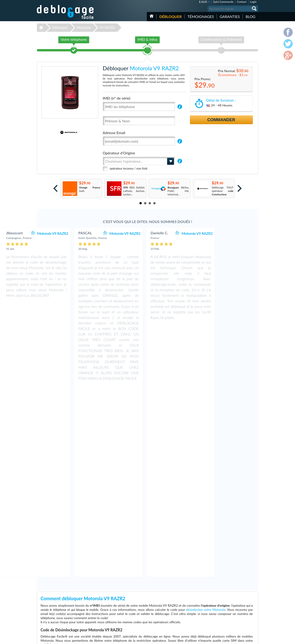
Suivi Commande (223, 2)
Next (240, 188)
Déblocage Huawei (115, 617)
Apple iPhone (190, 600)
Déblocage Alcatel (115, 614)
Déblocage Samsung (116, 600)
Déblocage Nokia (114, 610)
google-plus (255, 638)
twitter (245, 638)
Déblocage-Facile (65, 12)
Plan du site (230, 607)
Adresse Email (114, 133)
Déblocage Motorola (116, 607)
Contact (242, 2)
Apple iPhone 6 (191, 617)
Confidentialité (232, 603)
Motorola (84, 28)
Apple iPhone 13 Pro (194, 607)
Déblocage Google (115, 621)
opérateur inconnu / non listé (129, 168)
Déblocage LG (112, 604)
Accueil (152, 16)
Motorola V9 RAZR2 (92, 233)
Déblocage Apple (114, 597)
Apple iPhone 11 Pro (194, 597)
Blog (250, 16)
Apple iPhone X (191, 610)
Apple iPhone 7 (191, 614)
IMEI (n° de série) (117, 98)
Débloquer (170, 16)
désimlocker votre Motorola (206, 419)
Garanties (230, 16)
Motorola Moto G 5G (195, 621)
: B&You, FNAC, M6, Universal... (178, 191)
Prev (55, 188)
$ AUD (203, 2)
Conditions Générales (236, 600)
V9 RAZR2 (107, 28)
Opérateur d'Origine (119, 153)
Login (253, 2)
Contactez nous (232, 596)
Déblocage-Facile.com (66, 593)
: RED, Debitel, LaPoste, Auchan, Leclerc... (134, 191)
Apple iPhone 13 (192, 604)
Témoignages (201, 16)
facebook (236, 638)
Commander (221, 120)
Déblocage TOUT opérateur (223, 191)
